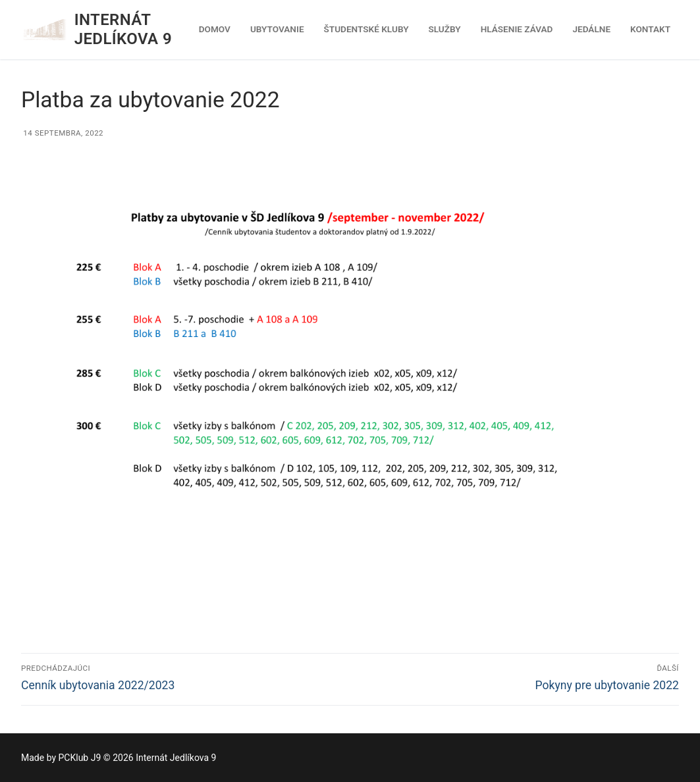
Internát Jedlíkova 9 (123, 29)
